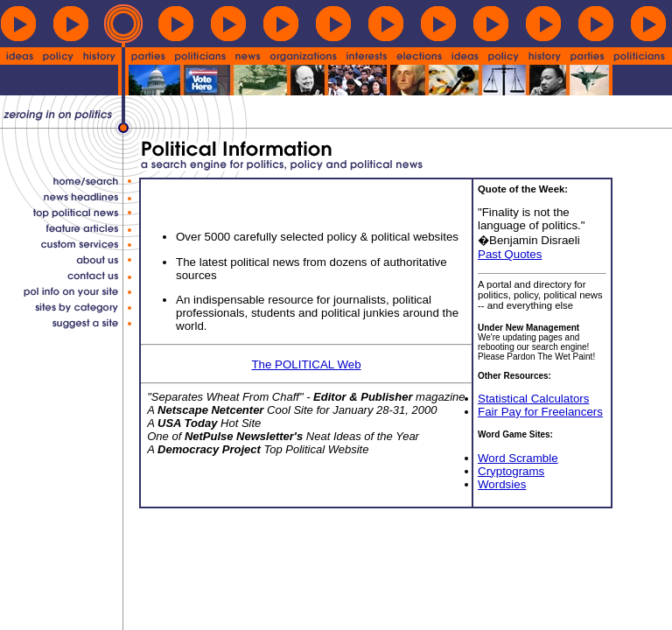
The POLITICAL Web (306, 364)
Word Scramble (518, 458)
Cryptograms (511, 471)
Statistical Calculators (533, 399)
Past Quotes (510, 254)
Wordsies (502, 484)
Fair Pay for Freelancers (540, 412)
